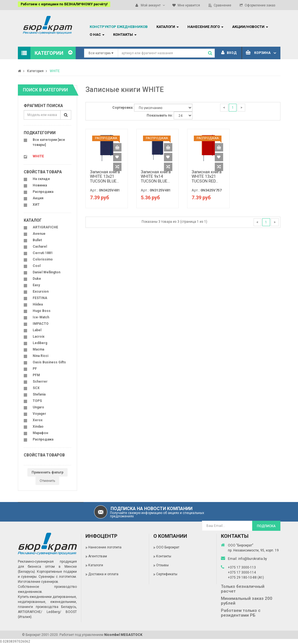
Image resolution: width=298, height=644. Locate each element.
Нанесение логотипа (105, 547)
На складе (41, 179)
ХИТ (36, 205)
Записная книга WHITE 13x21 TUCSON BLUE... (105, 177)
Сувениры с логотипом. (58, 577)
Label (37, 330)
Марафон (40, 433)
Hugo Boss (42, 311)
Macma (38, 349)
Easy (36, 285)
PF (35, 369)
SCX (36, 388)
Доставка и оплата (103, 574)
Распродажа (43, 192)
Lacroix (39, 337)
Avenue (39, 234)
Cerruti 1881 (43, 253)
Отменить (47, 481)
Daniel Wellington (47, 272)
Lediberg (40, 343)
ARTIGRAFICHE (45, 227)
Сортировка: (123, 108)
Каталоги (96, 565)
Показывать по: (160, 115)
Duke (37, 279)
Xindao (38, 427)
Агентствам (98, 556)
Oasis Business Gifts (49, 362)
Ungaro (38, 407)
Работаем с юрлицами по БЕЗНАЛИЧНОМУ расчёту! (64, 4)
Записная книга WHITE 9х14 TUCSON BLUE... (156, 177)
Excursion (41, 292)
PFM (36, 375)
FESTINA (40, 298)
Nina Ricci (40, 356)
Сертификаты (167, 574)
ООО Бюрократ (168, 547)
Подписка (266, 526)
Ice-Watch (41, 317)
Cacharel (40, 247)
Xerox (38, 420)
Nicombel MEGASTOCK (123, 635)
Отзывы (162, 565)
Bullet (37, 240)
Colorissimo (43, 259)
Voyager (39, 414)
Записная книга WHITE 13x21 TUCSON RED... (207, 177)
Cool (37, 266)
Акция (38, 198)
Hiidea (38, 304)
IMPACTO (41, 324)
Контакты (164, 556)
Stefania (39, 394)
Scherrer (40, 382)
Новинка (40, 185)
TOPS (37, 401)
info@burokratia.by (253, 559)
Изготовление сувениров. (38, 582)
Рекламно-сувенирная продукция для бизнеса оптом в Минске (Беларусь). (47, 567)
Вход (229, 53)
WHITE (55, 71)
